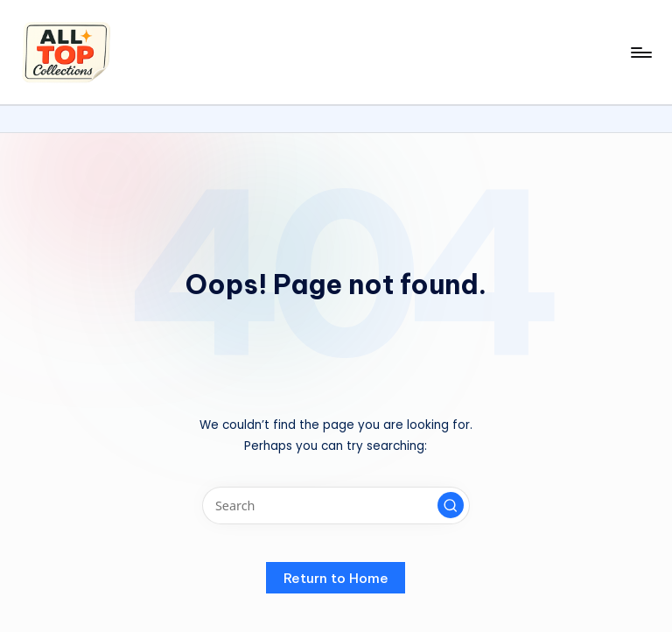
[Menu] (640, 53)
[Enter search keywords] (336, 506)
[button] (451, 505)
